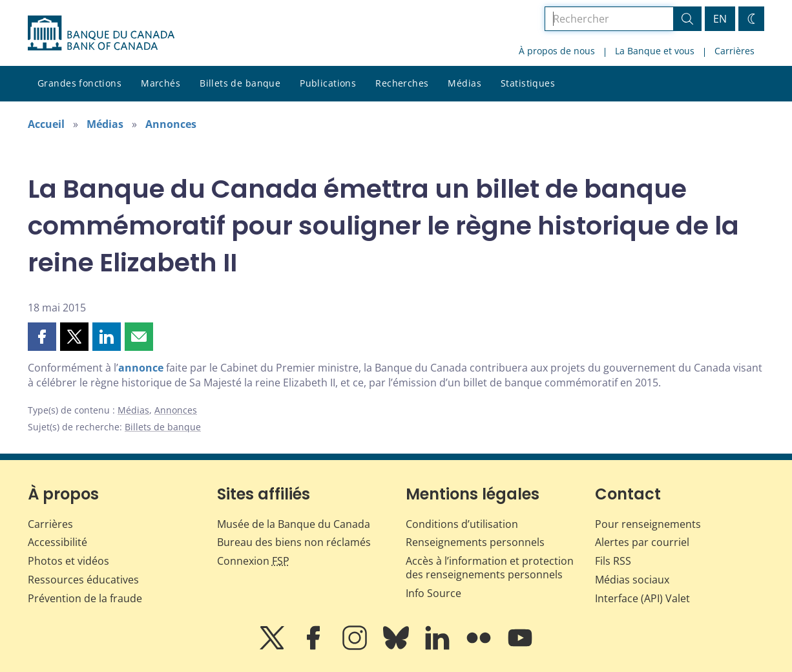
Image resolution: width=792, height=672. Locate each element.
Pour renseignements (648, 524)
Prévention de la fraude (85, 598)
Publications (328, 83)
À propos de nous (557, 51)
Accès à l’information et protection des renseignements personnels (490, 568)
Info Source (433, 593)
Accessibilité (57, 542)
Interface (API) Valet (642, 598)
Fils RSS (613, 561)
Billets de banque (240, 83)
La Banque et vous (655, 51)
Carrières (735, 51)
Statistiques (528, 83)
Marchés (161, 83)
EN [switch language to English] (720, 19)
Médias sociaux (632, 580)
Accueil (46, 124)
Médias (464, 83)
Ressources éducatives (83, 580)
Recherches (402, 83)
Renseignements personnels (475, 542)
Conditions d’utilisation (462, 524)
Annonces (171, 124)
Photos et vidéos (68, 561)
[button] (42, 337)
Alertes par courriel (642, 542)
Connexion (253, 561)
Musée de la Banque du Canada (294, 524)
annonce (141, 368)
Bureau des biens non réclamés (294, 542)
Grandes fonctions (79, 83)
